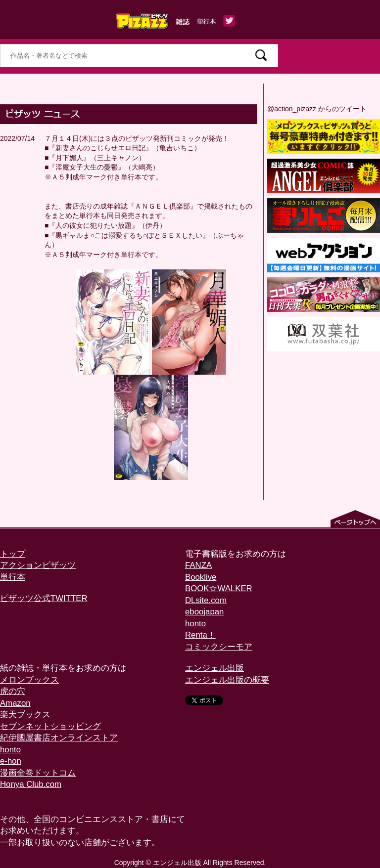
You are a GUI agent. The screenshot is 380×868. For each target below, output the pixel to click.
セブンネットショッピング (50, 726)
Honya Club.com (31, 784)
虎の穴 (13, 691)
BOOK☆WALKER (219, 588)
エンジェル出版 (214, 668)
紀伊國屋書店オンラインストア (59, 738)
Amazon (15, 703)
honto (195, 624)
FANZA (198, 565)
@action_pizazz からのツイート (317, 109)
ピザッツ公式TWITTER (44, 598)
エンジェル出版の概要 (227, 680)
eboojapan (204, 612)
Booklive (201, 577)
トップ (13, 554)
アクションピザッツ (38, 565)
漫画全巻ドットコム (38, 773)
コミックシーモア (219, 647)
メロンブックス (29, 680)
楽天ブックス (25, 715)
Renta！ (200, 635)
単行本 (13, 577)
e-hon (11, 761)
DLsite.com (206, 600)
